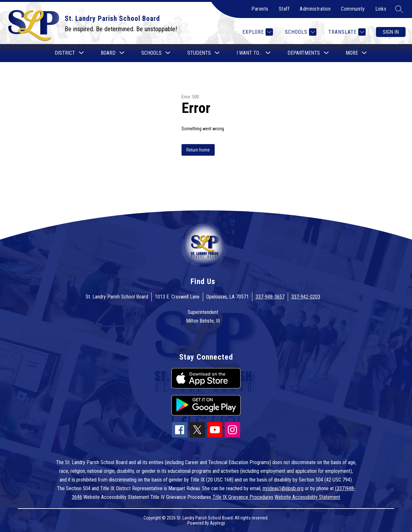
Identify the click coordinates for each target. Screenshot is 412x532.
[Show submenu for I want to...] (249, 53)
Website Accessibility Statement (307, 497)
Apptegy (217, 523)
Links (381, 9)
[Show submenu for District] (65, 53)
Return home (198, 150)
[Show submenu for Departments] (304, 53)
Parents (260, 9)
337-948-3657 (270, 297)
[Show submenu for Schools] (151, 53)
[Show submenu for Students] (199, 53)
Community (353, 9)
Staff (284, 9)
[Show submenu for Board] (108, 53)
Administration (315, 9)
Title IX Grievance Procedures (243, 497)
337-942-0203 (306, 297)
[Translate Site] (346, 32)
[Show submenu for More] (352, 53)
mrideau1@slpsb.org (283, 488)
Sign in (391, 32)
